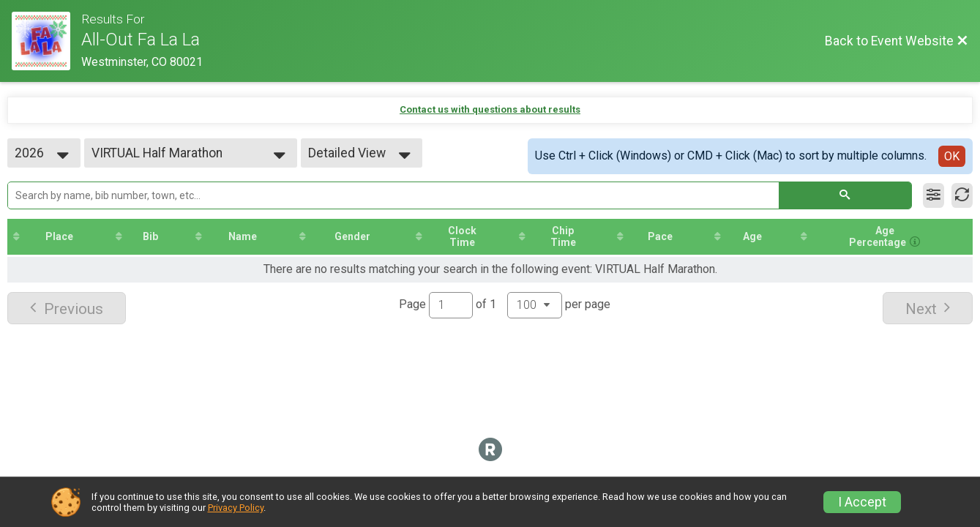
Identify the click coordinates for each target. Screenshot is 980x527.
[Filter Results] (934, 195)
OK (952, 156)
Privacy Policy (236, 508)
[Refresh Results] (962, 195)
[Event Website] (46, 41)
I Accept (862, 502)
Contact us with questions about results (490, 109)
